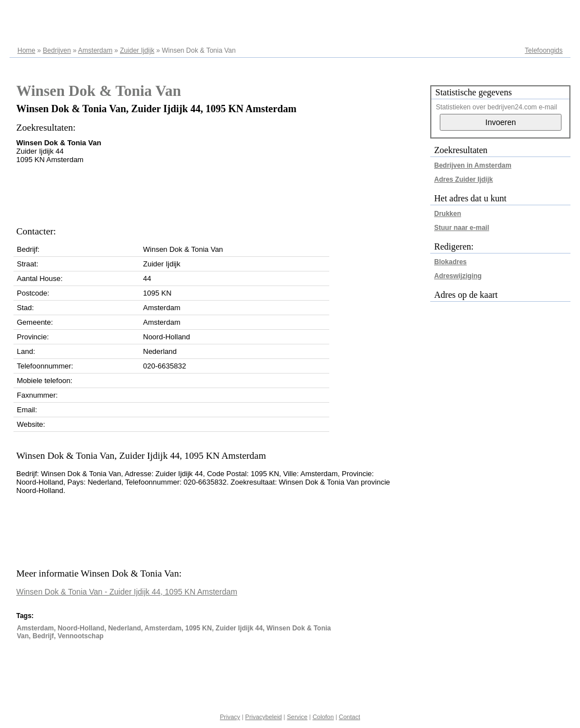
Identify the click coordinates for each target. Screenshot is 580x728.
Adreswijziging (458, 276)
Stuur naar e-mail (462, 228)
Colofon (323, 717)
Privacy (230, 717)
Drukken (448, 214)
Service (297, 717)
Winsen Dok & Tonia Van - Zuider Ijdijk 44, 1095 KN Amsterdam (127, 592)
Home (26, 50)
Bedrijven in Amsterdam (473, 165)
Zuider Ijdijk (137, 50)
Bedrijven (57, 50)
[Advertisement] (220, 192)
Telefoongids (544, 50)
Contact (349, 717)
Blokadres (450, 262)
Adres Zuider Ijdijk (464, 179)
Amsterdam (95, 50)
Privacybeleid (263, 717)
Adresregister (543, 12)
